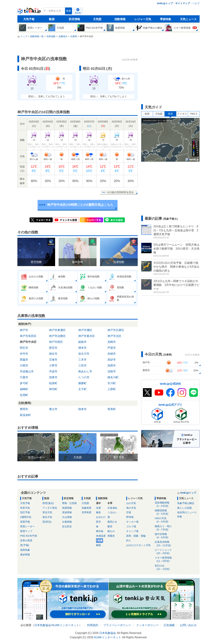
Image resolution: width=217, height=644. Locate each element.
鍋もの (111, 531)
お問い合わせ (188, 625)
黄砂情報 (25, 555)
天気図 (97, 19)
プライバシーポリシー (117, 625)
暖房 (110, 526)
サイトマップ (183, 3)
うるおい (112, 512)
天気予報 (29, 19)
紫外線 (100, 531)
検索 (69, 11)
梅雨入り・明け (165, 528)
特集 (180, 517)
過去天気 (47, 517)
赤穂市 (112, 354)
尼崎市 (112, 342)
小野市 (53, 366)
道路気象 (25, 550)
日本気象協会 (43, 625)
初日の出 (165, 567)
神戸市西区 (56, 342)
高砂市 (112, 360)
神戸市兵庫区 (116, 330)
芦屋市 (112, 348)
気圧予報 (25, 512)
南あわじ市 (85, 371)
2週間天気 (26, 517)
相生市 (53, 354)
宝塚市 (53, 360)
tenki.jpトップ (165, 3)
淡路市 (112, 371)
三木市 (82, 360)
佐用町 (24, 395)
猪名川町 (113, 377)
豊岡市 (24, 409)
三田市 (82, 366)
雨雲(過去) (48, 503)
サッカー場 (132, 522)
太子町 (82, 389)
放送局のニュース (187, 512)
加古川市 (84, 354)
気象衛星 (87, 508)
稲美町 (53, 383)
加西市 (112, 366)
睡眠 (98, 545)
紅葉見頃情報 (165, 544)
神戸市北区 (114, 336)
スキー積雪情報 (165, 560)
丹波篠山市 (27, 371)
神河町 (53, 389)
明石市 (24, 348)
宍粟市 (24, 377)
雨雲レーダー (27, 526)
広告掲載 (169, 625)
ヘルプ (196, 3)
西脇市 (24, 360)
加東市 (53, 377)
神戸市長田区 (28, 336)
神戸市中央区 (28, 342)
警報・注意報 (69, 503)
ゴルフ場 (131, 526)
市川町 (112, 383)
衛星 (147, 114)
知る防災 (67, 526)
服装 (98, 512)
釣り (129, 540)
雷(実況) (47, 522)
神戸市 (24, 330)
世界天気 (25, 508)
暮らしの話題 (184, 508)
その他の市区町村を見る (120, 192)
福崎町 (24, 389)
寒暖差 (111, 536)
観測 (52, 19)
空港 (129, 512)
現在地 (78, 13)
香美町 (112, 409)
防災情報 (74, 19)
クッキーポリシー (147, 625)
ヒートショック (165, 552)
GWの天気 (165, 520)
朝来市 (82, 409)
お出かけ (101, 517)
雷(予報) (25, 545)
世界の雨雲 (26, 540)
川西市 (24, 366)
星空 (98, 522)
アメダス (182, 114)
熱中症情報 (165, 536)
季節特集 (166, 19)
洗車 (100, 540)
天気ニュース (188, 19)
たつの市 (84, 377)
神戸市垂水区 (87, 336)
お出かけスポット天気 (138, 545)
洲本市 (82, 348)
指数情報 (120, 19)
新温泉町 (25, 415)
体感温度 (101, 536)
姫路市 (82, 342)
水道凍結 (112, 508)
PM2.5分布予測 (29, 536)
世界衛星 (87, 512)
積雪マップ (26, 531)
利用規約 (93, 625)
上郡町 (112, 389)
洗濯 (98, 508)
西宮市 (53, 348)
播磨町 (82, 383)
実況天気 (47, 512)
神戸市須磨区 (57, 336)
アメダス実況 (50, 508)
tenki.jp (29, 12)
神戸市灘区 (85, 330)
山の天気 (131, 503)
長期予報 (25, 522)
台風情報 (67, 522)
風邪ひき (112, 522)
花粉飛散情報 (165, 504)
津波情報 (67, 512)
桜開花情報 (165, 512)
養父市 (53, 409)
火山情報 (67, 517)
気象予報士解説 (186, 503)
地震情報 (67, 508)
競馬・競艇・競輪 (136, 536)
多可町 (24, 383)
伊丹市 (24, 354)
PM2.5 (194, 114)
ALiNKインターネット (65, 625)
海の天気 (131, 508)
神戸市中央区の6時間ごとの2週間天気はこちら (80, 205)
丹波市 (53, 371)
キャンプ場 (132, 531)
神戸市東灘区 (57, 330)
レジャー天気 (143, 19)
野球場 (130, 517)
